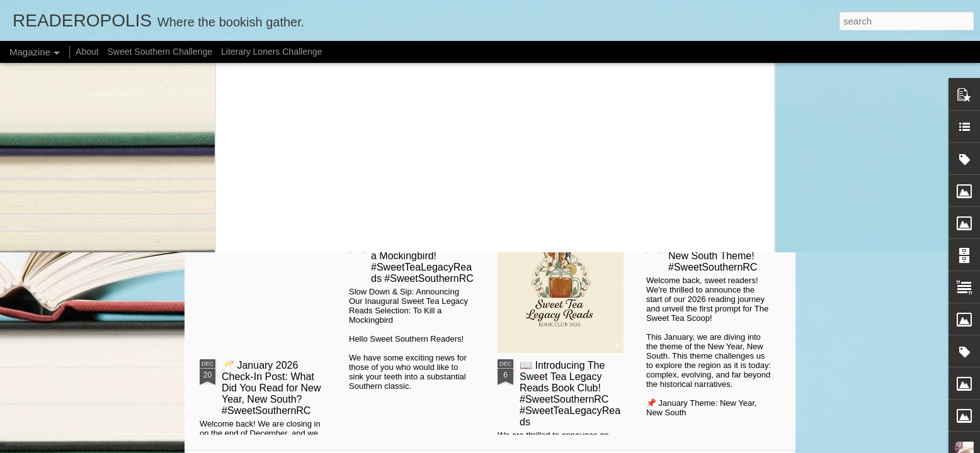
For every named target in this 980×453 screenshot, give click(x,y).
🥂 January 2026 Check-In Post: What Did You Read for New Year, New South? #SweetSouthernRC (271, 388)
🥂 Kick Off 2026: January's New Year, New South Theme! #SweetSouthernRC (714, 250)
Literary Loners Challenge (271, 52)
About (87, 52)
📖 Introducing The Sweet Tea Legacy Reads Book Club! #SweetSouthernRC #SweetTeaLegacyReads (570, 394)
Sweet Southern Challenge (160, 52)
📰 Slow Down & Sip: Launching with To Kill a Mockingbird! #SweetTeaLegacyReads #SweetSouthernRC (422, 256)
